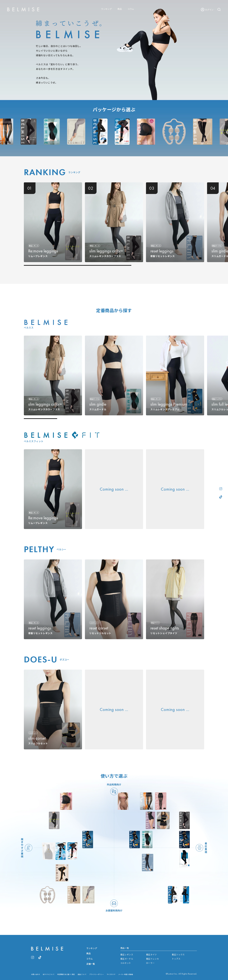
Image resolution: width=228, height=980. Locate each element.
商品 (120, 9)
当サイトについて (49, 974)
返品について (82, 974)
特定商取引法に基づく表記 (66, 974)
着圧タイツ (152, 954)
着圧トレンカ (153, 959)
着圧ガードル (127, 959)
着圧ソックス (178, 954)
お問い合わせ (35, 974)
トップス (176, 959)
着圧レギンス (127, 954)
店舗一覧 (91, 964)
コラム (131, 9)
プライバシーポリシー (97, 974)
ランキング (106, 9)
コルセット (126, 963)
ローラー (150, 963)
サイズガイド (111, 974)
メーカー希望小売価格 (126, 974)
